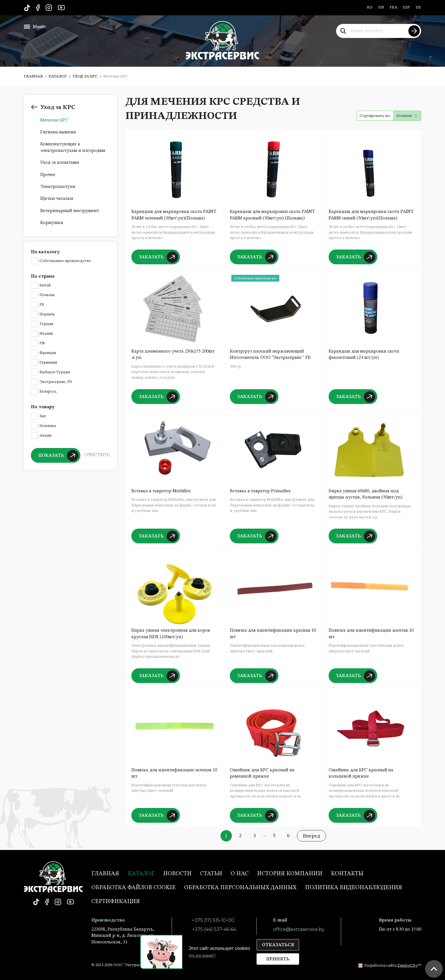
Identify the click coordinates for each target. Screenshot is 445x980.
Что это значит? (202, 955)
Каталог (58, 76)
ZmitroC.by (408, 966)
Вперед (311, 836)
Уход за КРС (85, 76)
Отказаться (278, 945)
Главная (33, 76)
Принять (278, 959)
